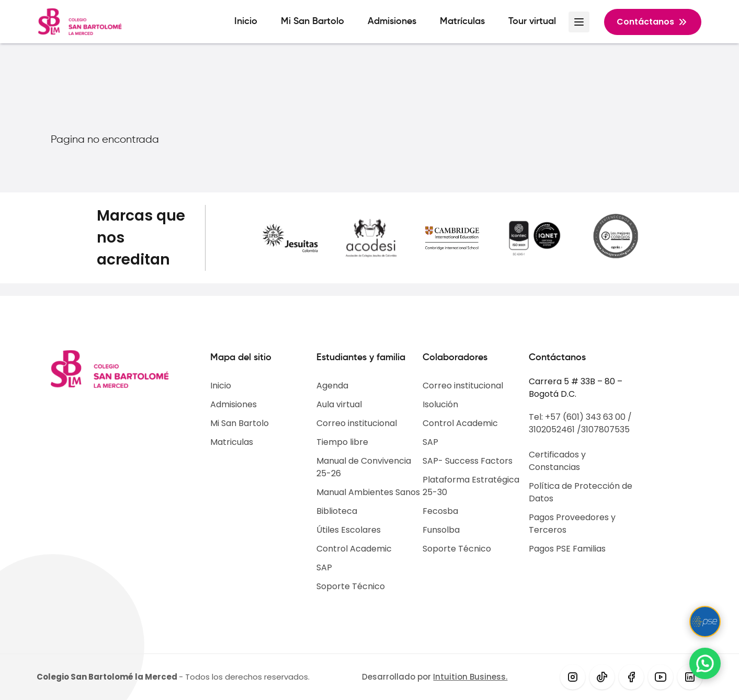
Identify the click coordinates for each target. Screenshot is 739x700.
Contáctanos (653, 22)
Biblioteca (337, 511)
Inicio (246, 21)
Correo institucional (357, 423)
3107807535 (605, 429)
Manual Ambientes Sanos (368, 492)
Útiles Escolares (349, 530)
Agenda (332, 386)
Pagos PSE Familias (567, 549)
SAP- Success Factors (468, 461)
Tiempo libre (342, 442)
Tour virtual (532, 21)
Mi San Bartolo (312, 21)
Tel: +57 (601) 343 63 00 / (580, 417)
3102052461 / (555, 429)
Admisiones (392, 21)
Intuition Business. (470, 677)
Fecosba (440, 511)
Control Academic (354, 549)
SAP (324, 567)
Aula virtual (339, 404)
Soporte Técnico (351, 586)
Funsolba (441, 530)
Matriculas (232, 442)
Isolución (440, 404)
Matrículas (462, 21)
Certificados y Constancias (557, 461)
